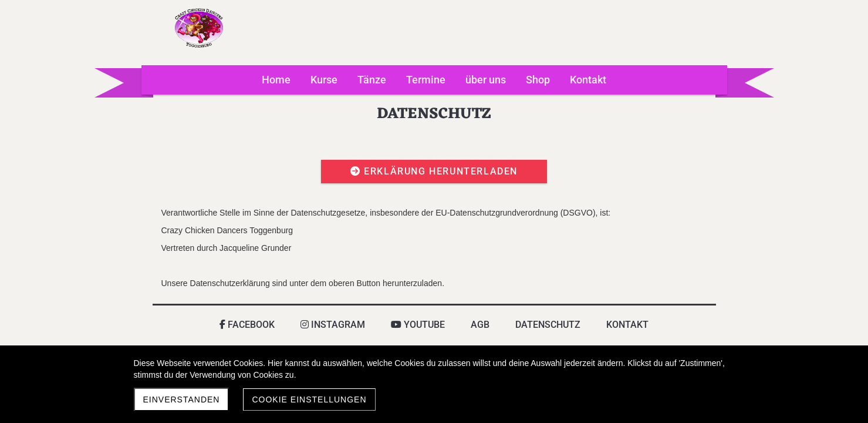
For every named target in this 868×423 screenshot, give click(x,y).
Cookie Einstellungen (309, 399)
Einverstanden (182, 399)
